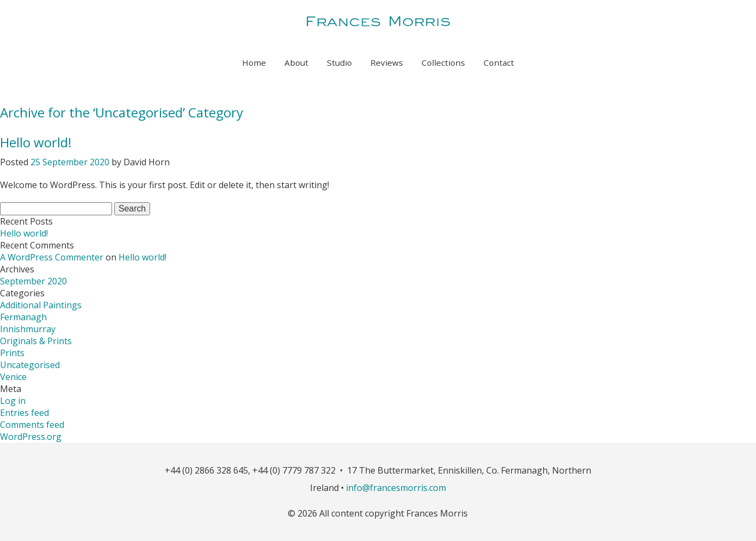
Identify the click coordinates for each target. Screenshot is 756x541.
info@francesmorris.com (396, 488)
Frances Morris (378, 23)
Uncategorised (30, 365)
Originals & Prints (36, 341)
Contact (499, 63)
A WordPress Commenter (52, 257)
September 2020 (33, 281)
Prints (12, 353)
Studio (339, 63)
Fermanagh (23, 317)
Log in (13, 401)
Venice (13, 377)
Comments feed (32, 425)
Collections (443, 63)
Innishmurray (28, 329)
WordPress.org (31, 437)
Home (254, 63)
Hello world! (36, 142)
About (296, 63)
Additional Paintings (41, 305)
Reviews (387, 63)
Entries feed (24, 413)
